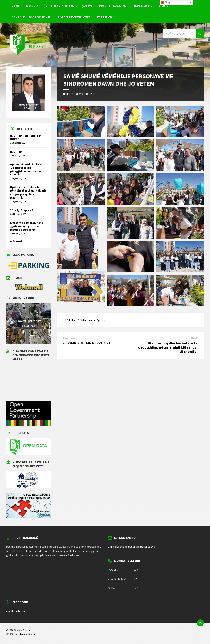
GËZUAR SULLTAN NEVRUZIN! (86, 343)
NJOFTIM (16, 152)
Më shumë (16, 242)
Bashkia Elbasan (16, 611)
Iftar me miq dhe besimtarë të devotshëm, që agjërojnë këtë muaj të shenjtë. (168, 347)
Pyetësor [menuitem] (104, 17)
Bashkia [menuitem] (32, 6)
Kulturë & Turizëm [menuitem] (60, 6)
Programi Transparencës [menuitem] (31, 17)
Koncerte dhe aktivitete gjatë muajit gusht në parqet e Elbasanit (27, 226)
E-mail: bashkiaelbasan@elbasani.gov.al (132, 547)
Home (67, 94)
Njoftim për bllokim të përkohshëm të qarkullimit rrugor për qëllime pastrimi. (28, 192)
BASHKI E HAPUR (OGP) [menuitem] (74, 17)
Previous (69, 338)
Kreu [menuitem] (15, 6)
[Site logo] (28, 59)
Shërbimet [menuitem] (141, 6)
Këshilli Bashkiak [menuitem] (113, 6)
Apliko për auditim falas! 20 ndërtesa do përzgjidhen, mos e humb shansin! (27, 169)
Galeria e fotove (84, 94)
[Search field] (183, 33)
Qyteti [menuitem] (87, 6)
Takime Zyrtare (96, 320)
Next (194, 338)
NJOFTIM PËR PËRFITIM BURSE (26, 137)
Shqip (167, 2)
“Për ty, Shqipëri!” (22, 210)
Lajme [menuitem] (161, 6)
